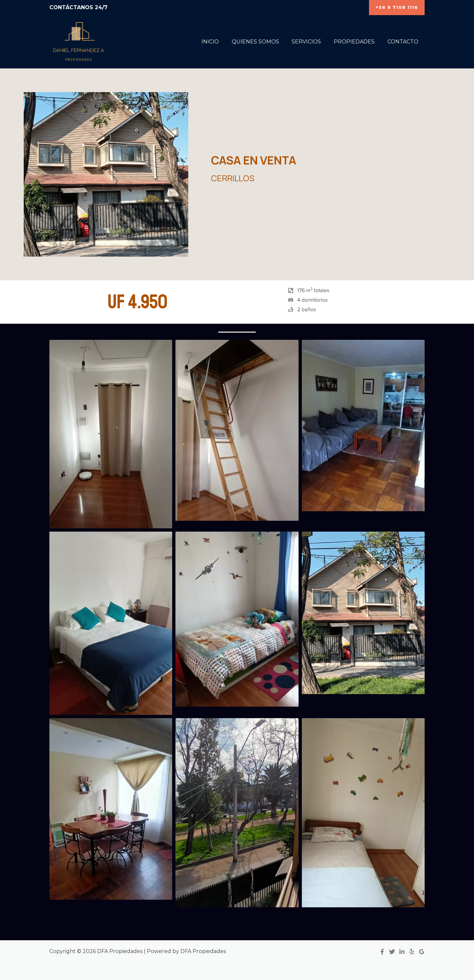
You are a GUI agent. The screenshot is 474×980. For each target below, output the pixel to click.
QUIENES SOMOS (263, 42)
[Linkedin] (402, 952)
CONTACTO (404, 42)
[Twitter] (392, 952)
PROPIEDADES (357, 42)
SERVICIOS (312, 42)
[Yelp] (412, 952)
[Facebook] (382, 952)
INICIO (220, 42)
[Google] (422, 952)
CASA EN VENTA (254, 161)
